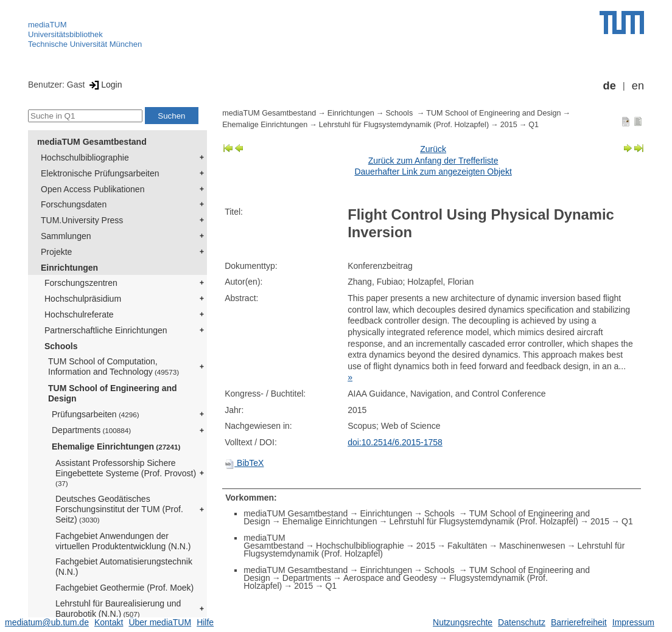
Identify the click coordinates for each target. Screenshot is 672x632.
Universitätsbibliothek (65, 34)
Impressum (633, 622)
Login (104, 85)
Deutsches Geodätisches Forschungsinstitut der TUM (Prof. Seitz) (119, 509)
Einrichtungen (69, 268)
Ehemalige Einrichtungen (116, 446)
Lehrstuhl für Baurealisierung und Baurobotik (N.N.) (118, 609)
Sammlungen (66, 236)
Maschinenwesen (532, 546)
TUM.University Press (82, 220)
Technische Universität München (85, 44)
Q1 (534, 125)
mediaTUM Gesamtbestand (92, 142)
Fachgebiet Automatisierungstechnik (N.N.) (124, 567)
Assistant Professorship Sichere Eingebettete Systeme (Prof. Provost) (126, 473)
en (638, 86)
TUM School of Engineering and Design (113, 393)
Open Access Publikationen (93, 189)
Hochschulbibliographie (85, 158)
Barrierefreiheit (579, 622)
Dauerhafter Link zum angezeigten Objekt (433, 172)
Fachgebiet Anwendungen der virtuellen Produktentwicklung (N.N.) (123, 541)
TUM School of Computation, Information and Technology (114, 366)
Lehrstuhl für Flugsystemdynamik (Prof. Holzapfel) (404, 125)
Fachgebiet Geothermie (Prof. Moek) (124, 588)
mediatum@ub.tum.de (47, 622)
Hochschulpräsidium (83, 299)
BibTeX (244, 463)
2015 (509, 125)
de (610, 86)
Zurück (433, 149)
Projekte (56, 252)
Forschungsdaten (74, 204)
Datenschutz (522, 622)
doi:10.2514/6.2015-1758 (395, 442)
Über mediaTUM (160, 622)
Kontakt (109, 622)
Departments (91, 430)
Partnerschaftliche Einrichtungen (106, 330)
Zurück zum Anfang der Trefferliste (433, 161)
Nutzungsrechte (463, 622)
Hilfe (205, 622)
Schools (61, 346)
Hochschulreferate (79, 314)
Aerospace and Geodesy (390, 578)
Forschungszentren (81, 283)
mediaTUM (47, 25)
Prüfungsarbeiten (96, 414)
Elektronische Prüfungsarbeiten (100, 173)
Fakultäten (467, 546)
